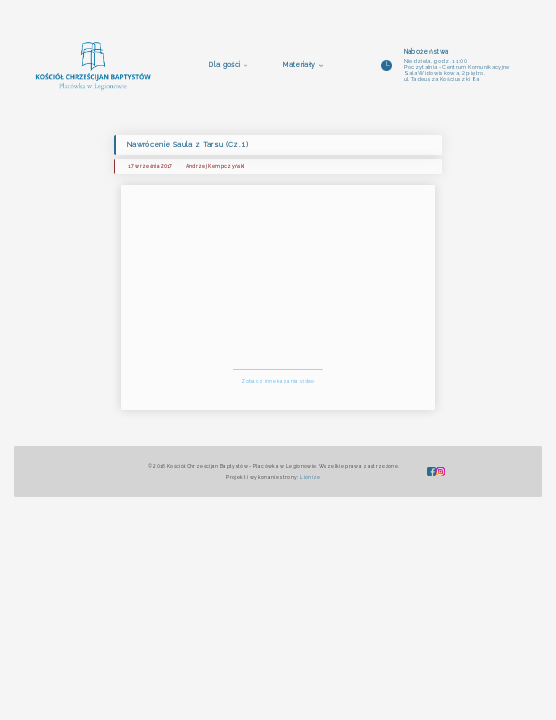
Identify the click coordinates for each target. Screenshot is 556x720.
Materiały (299, 65)
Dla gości (224, 65)
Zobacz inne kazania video (278, 381)
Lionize (310, 477)
